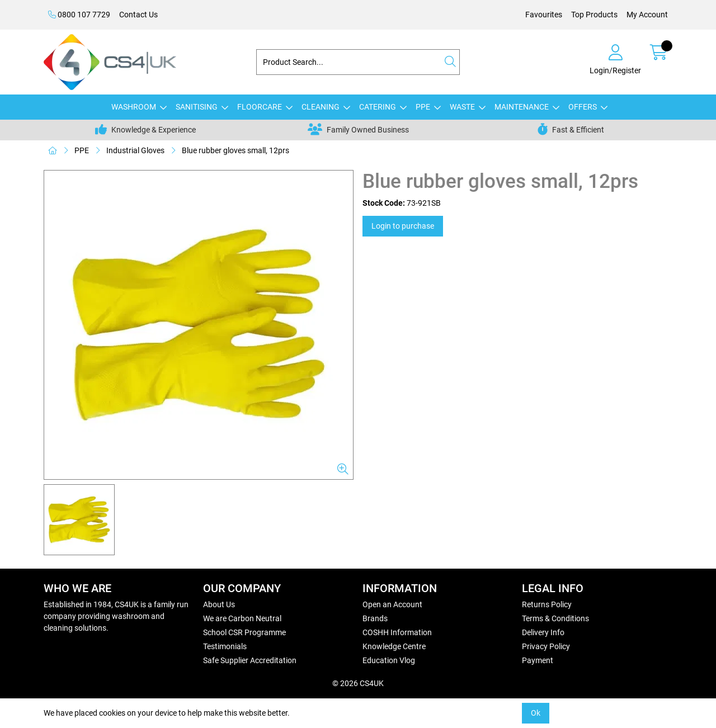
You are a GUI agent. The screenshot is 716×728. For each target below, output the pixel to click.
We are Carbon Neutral (242, 618)
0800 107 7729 (79, 15)
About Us (219, 604)
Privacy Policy (546, 646)
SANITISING (197, 107)
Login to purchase (403, 226)
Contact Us (138, 15)
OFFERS (583, 107)
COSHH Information (397, 632)
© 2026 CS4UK (358, 683)
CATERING (378, 107)
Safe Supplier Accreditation (250, 660)
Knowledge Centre (394, 646)
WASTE (462, 107)
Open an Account (392, 604)
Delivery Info (543, 632)
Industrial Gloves (135, 150)
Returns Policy (547, 604)
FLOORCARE (260, 107)
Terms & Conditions (555, 618)
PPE (423, 107)
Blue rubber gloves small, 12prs (235, 150)
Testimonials (225, 646)
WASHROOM (134, 107)
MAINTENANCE (522, 107)
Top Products (594, 15)
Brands (375, 618)
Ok (536, 713)
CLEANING (321, 107)
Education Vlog (389, 660)
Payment (538, 660)
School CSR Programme (244, 632)
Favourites (544, 15)
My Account (647, 15)
